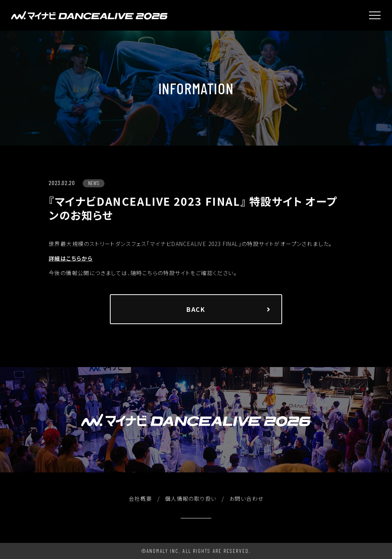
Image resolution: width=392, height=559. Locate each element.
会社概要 (140, 498)
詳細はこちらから (71, 259)
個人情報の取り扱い (191, 498)
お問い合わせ (246, 498)
